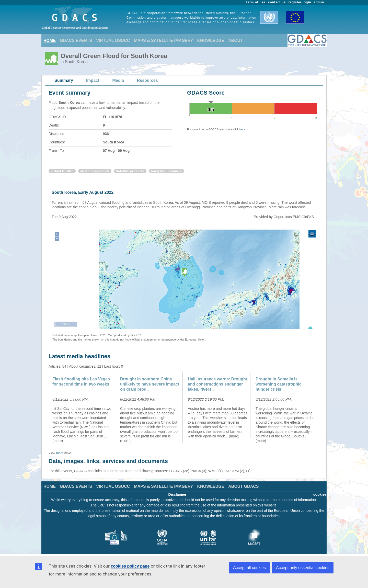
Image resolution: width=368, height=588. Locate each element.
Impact (93, 80)
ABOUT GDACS (243, 486)
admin (319, 2)
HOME (50, 41)
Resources (147, 80)
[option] (82, 407)
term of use (256, 2)
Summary (64, 80)
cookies (320, 494)
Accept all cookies (249, 568)
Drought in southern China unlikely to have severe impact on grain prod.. (150, 384)
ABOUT (235, 41)
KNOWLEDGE (211, 41)
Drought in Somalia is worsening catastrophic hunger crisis (279, 384)
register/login (300, 2)
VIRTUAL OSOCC (113, 41)
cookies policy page (130, 566)
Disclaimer (177, 494)
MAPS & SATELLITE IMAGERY (163, 41)
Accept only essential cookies (303, 568)
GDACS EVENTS (76, 41)
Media (118, 80)
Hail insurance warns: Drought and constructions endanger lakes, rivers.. (217, 384)
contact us (277, 2)
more (60, 453)
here (242, 129)
